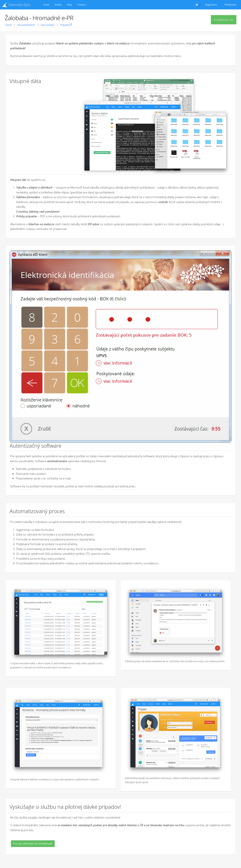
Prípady (66, 25)
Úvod (46, 5)
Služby (58, 5)
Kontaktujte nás (224, 20)
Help (69, 5)
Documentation (26, 25)
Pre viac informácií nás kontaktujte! (33, 844)
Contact (82, 5)
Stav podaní (48, 25)
